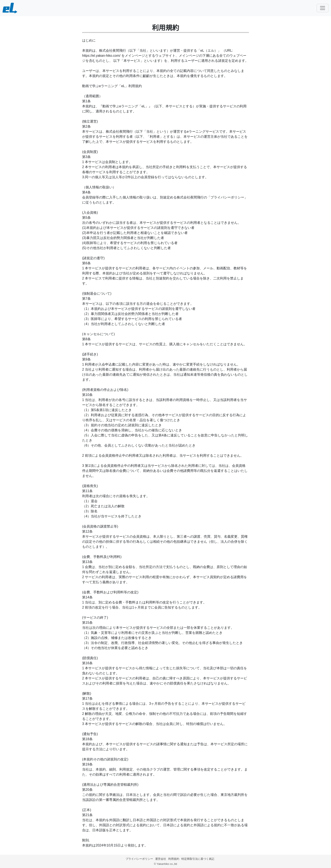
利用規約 (174, 859)
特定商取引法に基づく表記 (198, 859)
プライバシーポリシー (139, 859)
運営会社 (161, 859)
